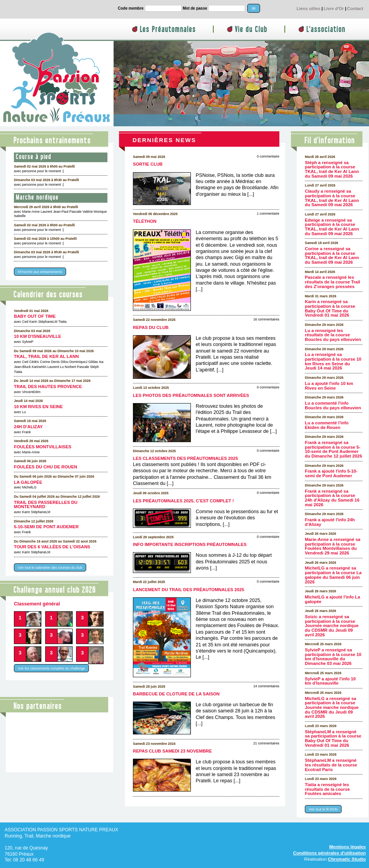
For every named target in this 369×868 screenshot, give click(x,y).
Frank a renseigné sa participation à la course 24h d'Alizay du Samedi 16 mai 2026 (332, 498)
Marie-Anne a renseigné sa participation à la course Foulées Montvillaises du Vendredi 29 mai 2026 (333, 546)
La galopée (28, 482)
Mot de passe (195, 8)
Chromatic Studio (347, 859)
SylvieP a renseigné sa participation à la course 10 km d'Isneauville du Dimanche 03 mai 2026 (333, 657)
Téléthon (145, 221)
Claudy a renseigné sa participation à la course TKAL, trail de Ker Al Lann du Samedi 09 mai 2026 (332, 198)
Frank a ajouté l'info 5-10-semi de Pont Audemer (331, 473)
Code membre (131, 8)
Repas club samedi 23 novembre (172, 751)
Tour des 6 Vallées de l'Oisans (52, 547)
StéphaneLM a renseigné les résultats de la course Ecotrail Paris (331, 765)
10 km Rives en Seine (38, 407)
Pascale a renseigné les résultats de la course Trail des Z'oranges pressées (332, 282)
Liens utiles (308, 8)
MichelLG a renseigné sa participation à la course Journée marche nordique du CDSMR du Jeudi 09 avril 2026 (332, 708)
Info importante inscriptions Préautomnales (190, 544)
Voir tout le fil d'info (323, 809)
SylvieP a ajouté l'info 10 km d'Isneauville (330, 681)
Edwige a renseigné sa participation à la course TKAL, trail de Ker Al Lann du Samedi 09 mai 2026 (332, 227)
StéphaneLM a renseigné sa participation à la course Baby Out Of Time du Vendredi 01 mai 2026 (333, 738)
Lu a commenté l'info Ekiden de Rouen (327, 425)
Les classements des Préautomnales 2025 (185, 458)
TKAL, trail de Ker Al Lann (46, 356)
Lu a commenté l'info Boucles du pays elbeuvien (333, 405)
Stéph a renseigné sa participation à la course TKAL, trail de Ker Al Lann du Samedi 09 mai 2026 (332, 169)
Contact (355, 8)
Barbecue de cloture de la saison (176, 694)
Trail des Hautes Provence (48, 387)
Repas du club (151, 327)
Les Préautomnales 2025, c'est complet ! (183, 501)
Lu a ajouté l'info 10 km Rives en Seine (329, 386)
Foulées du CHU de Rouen (46, 467)
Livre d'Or (333, 8)
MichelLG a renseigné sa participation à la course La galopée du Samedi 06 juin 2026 (333, 575)
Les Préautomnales (168, 30)
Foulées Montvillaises (43, 447)
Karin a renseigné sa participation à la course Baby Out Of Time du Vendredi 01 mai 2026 (330, 308)
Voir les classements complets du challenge (51, 668)
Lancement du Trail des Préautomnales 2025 (189, 590)
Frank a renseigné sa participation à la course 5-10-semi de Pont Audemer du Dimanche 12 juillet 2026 (333, 449)
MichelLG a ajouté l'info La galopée (332, 599)
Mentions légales (348, 847)
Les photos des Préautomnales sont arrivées (191, 395)
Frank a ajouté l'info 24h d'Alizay (330, 522)
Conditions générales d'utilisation (329, 853)
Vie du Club (251, 30)
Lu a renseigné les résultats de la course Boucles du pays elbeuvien (333, 335)
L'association (326, 30)
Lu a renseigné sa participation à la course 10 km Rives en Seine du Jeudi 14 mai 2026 (333, 361)
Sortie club (148, 164)
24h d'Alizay (28, 427)
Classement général (37, 604)
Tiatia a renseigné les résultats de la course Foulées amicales (327, 789)
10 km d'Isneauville (37, 336)
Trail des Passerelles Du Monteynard (46, 505)
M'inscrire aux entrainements (40, 272)
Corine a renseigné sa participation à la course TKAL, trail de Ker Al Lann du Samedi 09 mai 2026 (332, 255)
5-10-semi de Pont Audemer (46, 527)
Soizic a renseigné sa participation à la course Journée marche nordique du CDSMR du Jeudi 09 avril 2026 (332, 626)
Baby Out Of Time (35, 316)
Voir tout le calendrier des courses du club (50, 567)
